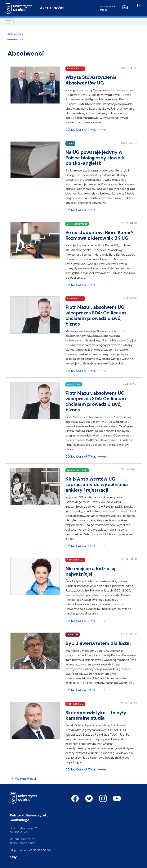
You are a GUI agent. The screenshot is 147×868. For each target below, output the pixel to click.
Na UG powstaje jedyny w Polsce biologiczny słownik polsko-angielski (95, 158)
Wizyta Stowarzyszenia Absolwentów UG (91, 80)
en (139, 5)
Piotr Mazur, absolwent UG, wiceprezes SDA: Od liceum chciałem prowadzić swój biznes (96, 315)
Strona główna (15, 34)
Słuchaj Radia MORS (114, 8)
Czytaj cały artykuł (81, 130)
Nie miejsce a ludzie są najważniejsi (90, 571)
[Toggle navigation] (8, 22)
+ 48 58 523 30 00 (39, 850)
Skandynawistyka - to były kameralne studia (96, 715)
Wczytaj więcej (25, 779)
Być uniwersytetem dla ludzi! (98, 643)
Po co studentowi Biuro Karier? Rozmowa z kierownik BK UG (99, 235)
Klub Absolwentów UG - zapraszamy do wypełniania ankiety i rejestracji (97, 484)
